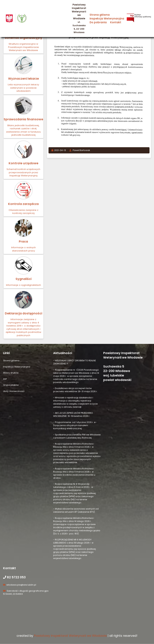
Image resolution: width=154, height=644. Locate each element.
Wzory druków (11, 373)
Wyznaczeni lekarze (23, 79)
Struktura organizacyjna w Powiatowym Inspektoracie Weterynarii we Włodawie (23, 47)
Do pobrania (98, 22)
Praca (23, 241)
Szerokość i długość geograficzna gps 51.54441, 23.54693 (26, 592)
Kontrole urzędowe (23, 163)
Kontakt (116, 22)
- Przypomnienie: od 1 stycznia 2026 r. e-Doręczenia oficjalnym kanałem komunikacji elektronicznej (75, 425)
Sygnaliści (23, 279)
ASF (5, 379)
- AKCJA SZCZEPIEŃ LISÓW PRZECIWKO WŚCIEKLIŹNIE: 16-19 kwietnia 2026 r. (73, 414)
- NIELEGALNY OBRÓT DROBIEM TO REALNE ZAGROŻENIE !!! (74, 362)
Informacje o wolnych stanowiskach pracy (23, 249)
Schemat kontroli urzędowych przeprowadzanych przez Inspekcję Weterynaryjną (23, 172)
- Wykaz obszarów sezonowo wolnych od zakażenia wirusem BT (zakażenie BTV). (76, 510)
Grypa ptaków (11, 385)
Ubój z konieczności (14, 391)
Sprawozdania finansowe (23, 119)
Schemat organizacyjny (23, 38)
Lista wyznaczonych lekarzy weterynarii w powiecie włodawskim (23, 88)
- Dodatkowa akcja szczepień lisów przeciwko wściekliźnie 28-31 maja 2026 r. (75, 390)
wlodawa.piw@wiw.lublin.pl (20, 585)
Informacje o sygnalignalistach (23, 285)
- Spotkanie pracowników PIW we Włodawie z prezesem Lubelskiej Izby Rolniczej (77, 436)
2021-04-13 (59, 150)
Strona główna (100, 15)
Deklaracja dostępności (23, 313)
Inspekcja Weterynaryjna (107, 19)
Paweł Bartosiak (80, 150)
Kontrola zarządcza (23, 204)
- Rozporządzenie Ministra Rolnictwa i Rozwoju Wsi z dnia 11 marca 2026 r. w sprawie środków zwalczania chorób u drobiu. (74, 473)
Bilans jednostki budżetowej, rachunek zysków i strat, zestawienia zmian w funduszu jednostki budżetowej (23, 130)
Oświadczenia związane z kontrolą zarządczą (23, 212)
